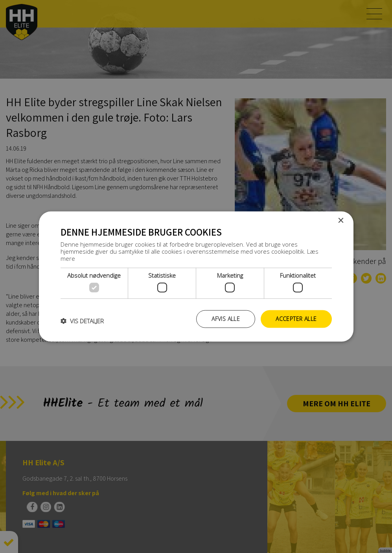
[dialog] (196, 276)
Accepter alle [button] (296, 319)
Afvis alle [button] (226, 319)
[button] (82, 321)
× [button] (341, 221)
